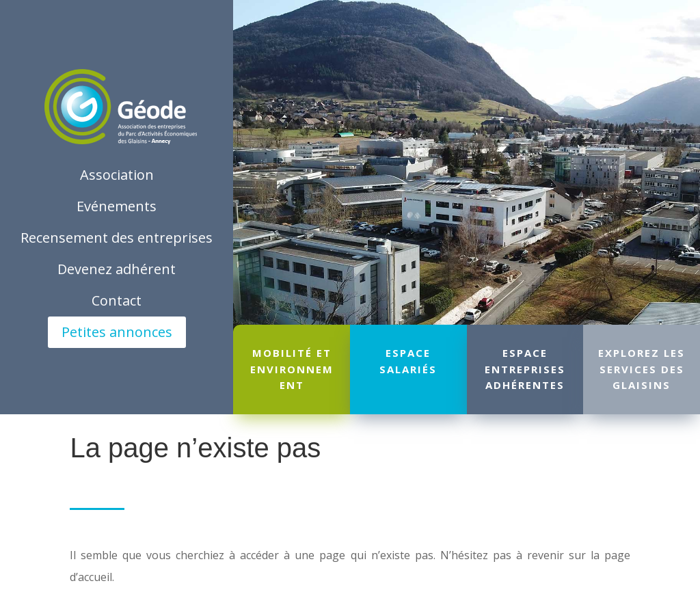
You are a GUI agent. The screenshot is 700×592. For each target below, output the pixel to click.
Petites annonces (117, 332)
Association (117, 175)
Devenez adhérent (117, 269)
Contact (117, 300)
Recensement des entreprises (117, 238)
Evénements (117, 206)
